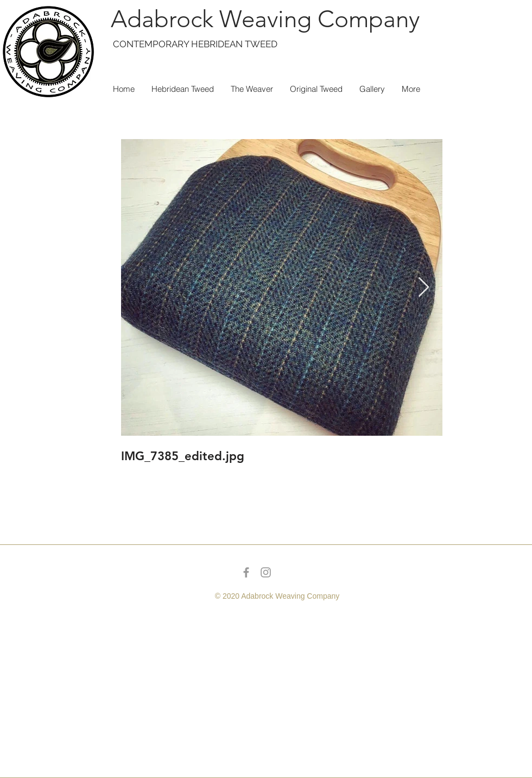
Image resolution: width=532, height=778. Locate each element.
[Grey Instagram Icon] (266, 572)
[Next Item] (424, 288)
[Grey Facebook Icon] (246, 572)
